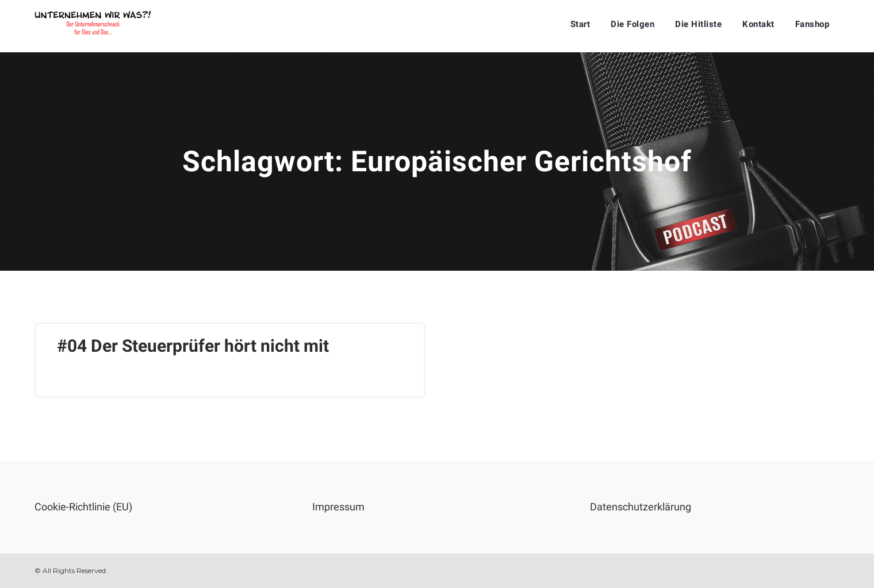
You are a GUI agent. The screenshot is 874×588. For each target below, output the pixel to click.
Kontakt (758, 24)
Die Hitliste (698, 24)
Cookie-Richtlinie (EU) (83, 507)
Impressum (338, 507)
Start (580, 24)
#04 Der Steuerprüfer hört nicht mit (193, 346)
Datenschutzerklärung (641, 507)
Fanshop (812, 24)
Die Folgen (632, 24)
